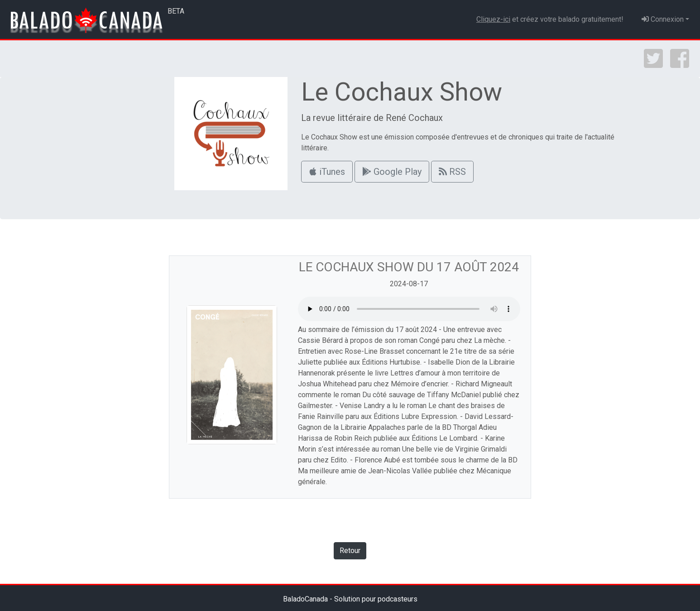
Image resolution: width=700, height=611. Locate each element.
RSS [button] (452, 172)
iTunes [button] (327, 172)
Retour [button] (350, 551)
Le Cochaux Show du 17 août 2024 (409, 267)
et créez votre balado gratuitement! (550, 19)
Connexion (663, 19)
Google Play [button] (392, 172)
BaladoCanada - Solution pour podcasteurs (350, 599)
